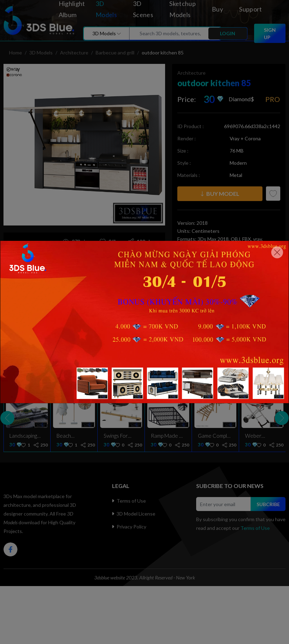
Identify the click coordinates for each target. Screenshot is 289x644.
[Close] (277, 252)
